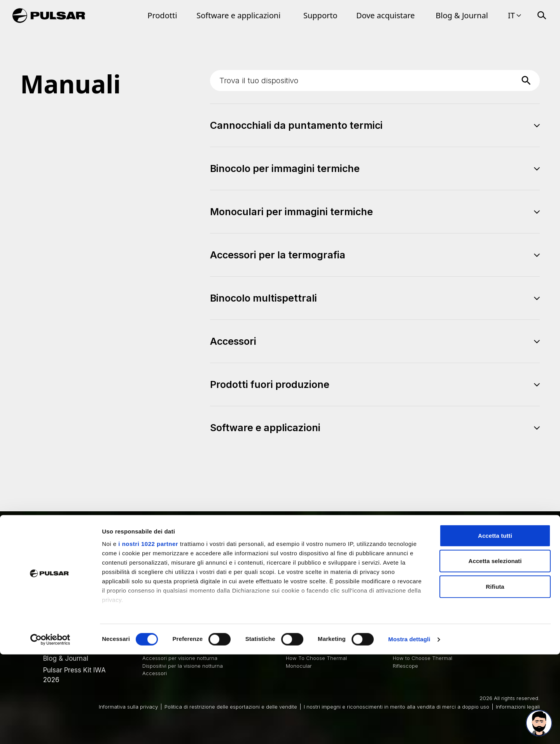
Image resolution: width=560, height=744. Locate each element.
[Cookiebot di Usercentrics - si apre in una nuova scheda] (50, 729)
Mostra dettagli (409, 729)
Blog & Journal (462, 15)
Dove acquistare (386, 15)
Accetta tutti (495, 625)
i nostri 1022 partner (148, 633)
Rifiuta (495, 676)
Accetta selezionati (495, 650)
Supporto (320, 15)
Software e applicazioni (238, 15)
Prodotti (162, 15)
